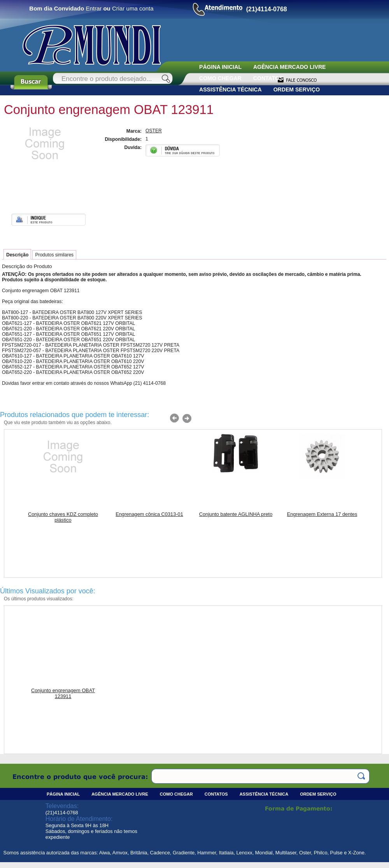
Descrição (17, 255)
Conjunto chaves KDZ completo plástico (63, 517)
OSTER (154, 131)
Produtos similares (54, 255)
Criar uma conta (133, 8)
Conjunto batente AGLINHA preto (236, 514)
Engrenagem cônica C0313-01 (149, 514)
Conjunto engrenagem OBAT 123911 (63, 693)
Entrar (94, 8)
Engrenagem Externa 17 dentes (322, 514)
